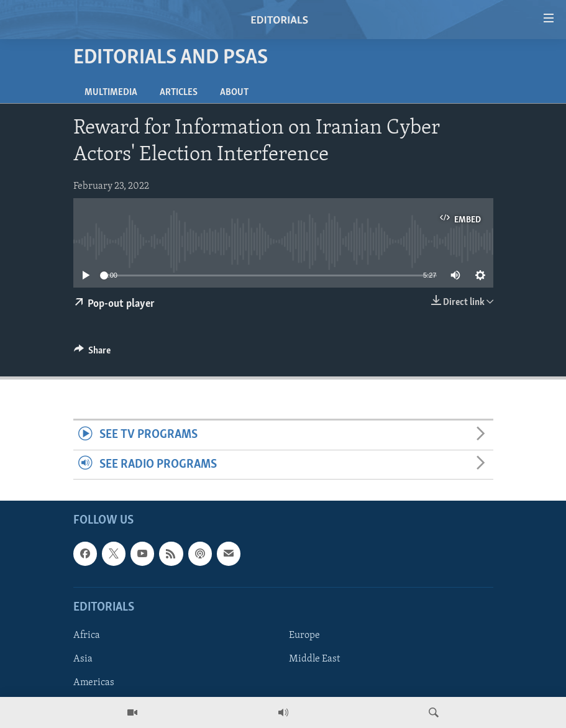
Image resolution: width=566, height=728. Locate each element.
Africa (87, 635)
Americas (94, 683)
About (234, 93)
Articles (179, 93)
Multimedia (111, 93)
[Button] (93, 353)
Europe (304, 635)
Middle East (314, 659)
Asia (83, 659)
